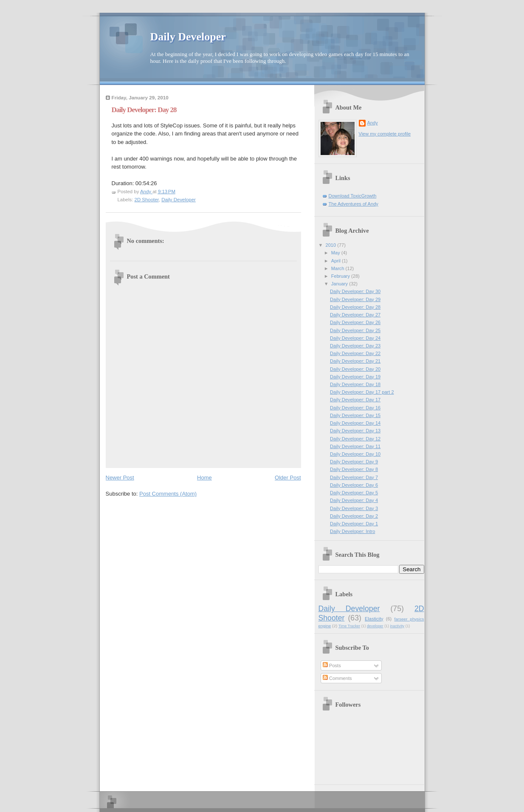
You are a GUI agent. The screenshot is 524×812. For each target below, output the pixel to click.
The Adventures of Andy (354, 204)
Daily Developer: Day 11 (355, 446)
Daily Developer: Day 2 (354, 516)
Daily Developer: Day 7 (354, 477)
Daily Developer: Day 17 (355, 400)
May (336, 253)
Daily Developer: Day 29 (355, 299)
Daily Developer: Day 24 (355, 338)
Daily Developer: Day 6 (354, 485)
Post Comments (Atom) (168, 494)
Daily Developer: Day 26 (355, 322)
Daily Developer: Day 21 (355, 361)
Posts (332, 665)
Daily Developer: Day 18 (355, 384)
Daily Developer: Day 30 (355, 291)
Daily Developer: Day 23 (355, 346)
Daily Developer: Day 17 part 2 (362, 392)
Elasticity (374, 619)
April (337, 261)
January (340, 284)
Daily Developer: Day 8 (354, 469)
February (341, 276)
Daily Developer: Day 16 (355, 408)
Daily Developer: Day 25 (355, 330)
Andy (373, 123)
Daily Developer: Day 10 (355, 454)
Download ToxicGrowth (353, 196)
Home (204, 478)
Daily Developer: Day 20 (355, 369)
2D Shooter (147, 200)
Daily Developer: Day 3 (354, 508)
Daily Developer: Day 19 (355, 377)
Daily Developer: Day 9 (354, 462)
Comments (337, 678)
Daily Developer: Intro (352, 531)
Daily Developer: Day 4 (354, 500)
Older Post (288, 478)
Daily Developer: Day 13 (355, 431)
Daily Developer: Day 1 (354, 524)
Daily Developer (188, 37)
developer (375, 626)
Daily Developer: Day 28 (355, 307)
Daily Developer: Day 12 (355, 439)
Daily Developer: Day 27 (355, 315)
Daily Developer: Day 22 (355, 353)
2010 (332, 245)
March (338, 268)
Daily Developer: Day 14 (355, 423)
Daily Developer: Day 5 (354, 493)
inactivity (397, 626)
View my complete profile (385, 134)
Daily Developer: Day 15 (355, 415)
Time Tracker (349, 626)
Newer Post (120, 478)
